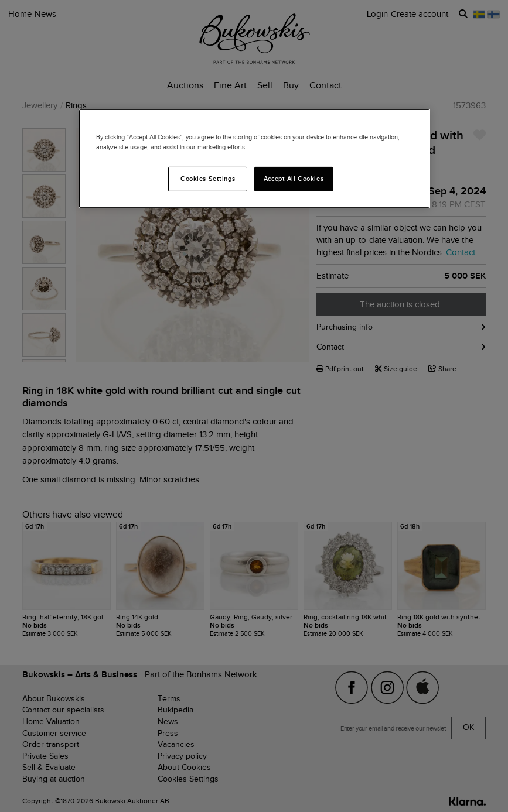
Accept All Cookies (294, 179)
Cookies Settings (208, 179)
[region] (254, 159)
